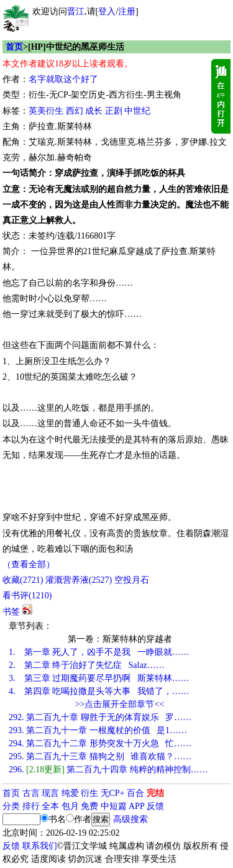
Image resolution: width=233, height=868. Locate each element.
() (23, 580)
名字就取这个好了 (63, 79)
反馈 (155, 806)
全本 (50, 806)
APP (137, 806)
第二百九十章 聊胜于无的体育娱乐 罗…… (100, 717)
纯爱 (70, 793)
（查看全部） (29, 564)
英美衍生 (46, 111)
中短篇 (114, 806)
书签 (11, 612)
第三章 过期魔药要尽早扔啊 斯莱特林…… (99, 678)
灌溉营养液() (79, 580)
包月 (70, 806)
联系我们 (40, 846)
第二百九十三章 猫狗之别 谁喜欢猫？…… (100, 756)
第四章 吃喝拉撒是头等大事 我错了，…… (99, 691)
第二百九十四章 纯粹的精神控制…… (108, 770)
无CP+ (113, 793)
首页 (14, 47)
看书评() (27, 596)
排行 (31, 806)
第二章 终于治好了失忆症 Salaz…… (87, 665)
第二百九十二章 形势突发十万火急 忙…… (100, 743)
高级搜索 (130, 819)
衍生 (89, 793)
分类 (11, 806)
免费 (89, 806)
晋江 (76, 11)
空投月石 (132, 580)
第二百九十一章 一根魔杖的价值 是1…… (98, 730)
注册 (127, 11)
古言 (31, 793)
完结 (155, 793)
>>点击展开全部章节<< (120, 704)
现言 (50, 793)
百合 (135, 793)
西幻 (75, 111)
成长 (94, 111)
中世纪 (137, 111)
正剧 (114, 111)
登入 (107, 11)
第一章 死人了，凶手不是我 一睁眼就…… (99, 652)
